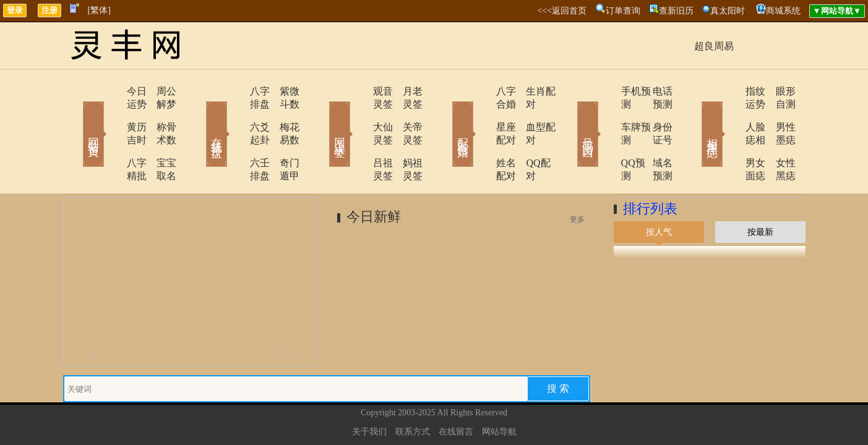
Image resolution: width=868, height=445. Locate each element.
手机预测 (606, 91)
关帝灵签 (406, 114)
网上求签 (323, 116)
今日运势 (111, 91)
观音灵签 (358, 91)
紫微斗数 (283, 91)
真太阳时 (728, 11)
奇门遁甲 (283, 137)
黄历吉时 (111, 114)
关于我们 (369, 393)
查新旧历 (676, 11)
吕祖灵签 (358, 137)
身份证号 (654, 114)
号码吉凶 (570, 116)
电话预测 (654, 91)
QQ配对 (527, 137)
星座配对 (482, 114)
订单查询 (623, 11)
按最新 (760, 193)
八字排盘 (234, 91)
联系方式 (413, 393)
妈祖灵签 (406, 137)
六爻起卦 (234, 114)
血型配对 (530, 114)
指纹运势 (729, 91)
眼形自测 (778, 91)
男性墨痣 (778, 114)
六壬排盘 (234, 137)
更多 (577, 180)
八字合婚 (482, 91)
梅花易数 (283, 114)
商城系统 (783, 11)
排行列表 (650, 170)
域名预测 (654, 137)
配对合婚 (447, 116)
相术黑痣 (694, 116)
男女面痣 (729, 137)
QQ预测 (603, 137)
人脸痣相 (729, 114)
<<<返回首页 (562, 11)
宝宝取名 (159, 137)
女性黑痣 (778, 137)
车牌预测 (606, 114)
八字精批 (111, 137)
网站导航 (499, 393)
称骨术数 (159, 114)
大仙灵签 (358, 114)
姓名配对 (482, 137)
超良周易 (714, 46)
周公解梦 (159, 91)
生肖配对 (530, 91)
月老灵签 (406, 91)
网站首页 (75, 116)
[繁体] (99, 10)
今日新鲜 (374, 178)
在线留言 (456, 393)
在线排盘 (199, 116)
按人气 (659, 193)
